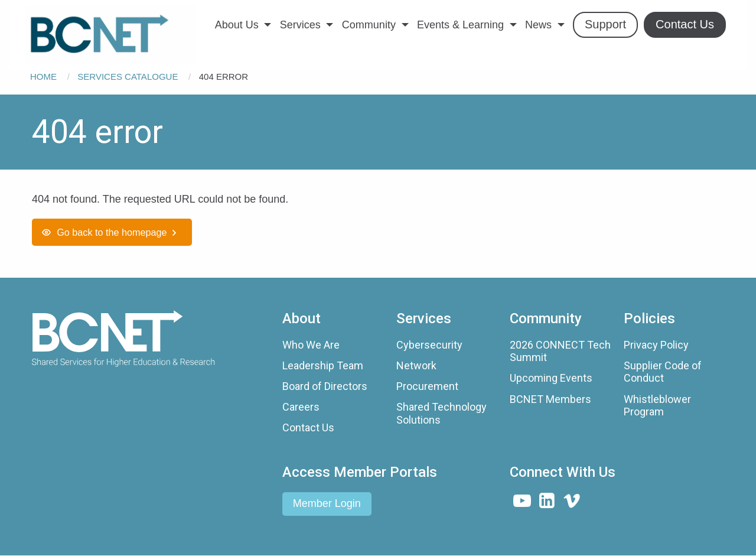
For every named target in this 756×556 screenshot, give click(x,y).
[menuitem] (110, 35)
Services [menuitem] (300, 25)
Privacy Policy (656, 345)
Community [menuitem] (369, 25)
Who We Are (311, 345)
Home (43, 77)
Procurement (427, 386)
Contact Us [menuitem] (685, 24)
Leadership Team (323, 365)
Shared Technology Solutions (441, 413)
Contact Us (308, 427)
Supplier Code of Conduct (663, 372)
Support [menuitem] (605, 24)
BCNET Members (550, 399)
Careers (301, 407)
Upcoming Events (551, 378)
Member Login (327, 503)
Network (416, 365)
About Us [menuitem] (237, 25)
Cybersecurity (429, 345)
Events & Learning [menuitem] (460, 25)
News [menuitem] (538, 25)
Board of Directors (325, 386)
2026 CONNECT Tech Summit (560, 351)
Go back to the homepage (112, 232)
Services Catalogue (128, 77)
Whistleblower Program (657, 406)
